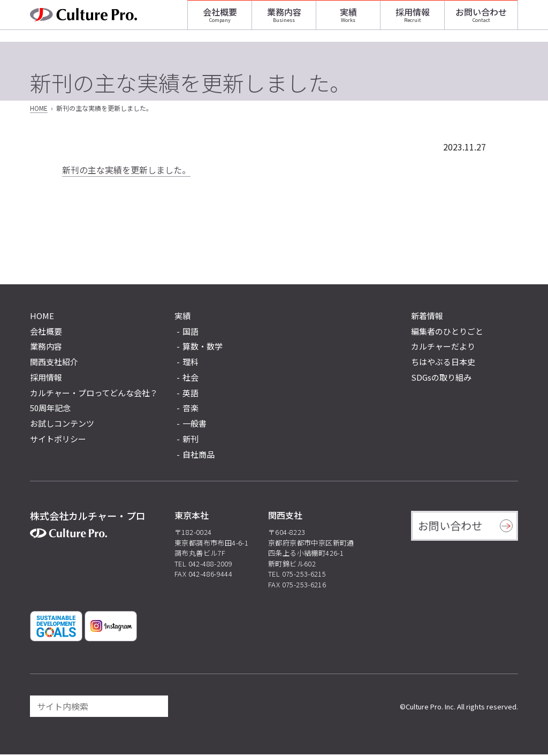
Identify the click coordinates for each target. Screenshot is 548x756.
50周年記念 (50, 409)
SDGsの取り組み (441, 379)
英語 (191, 394)
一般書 (195, 425)
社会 (191, 379)
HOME (39, 109)
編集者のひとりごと (447, 333)
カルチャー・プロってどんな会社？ (94, 394)
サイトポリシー (58, 440)
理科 (191, 363)
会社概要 (220, 19)
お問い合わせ (481, 19)
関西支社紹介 (54, 363)
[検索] (155, 708)
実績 (348, 19)
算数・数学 (203, 348)
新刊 (191, 440)
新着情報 (427, 317)
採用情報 (413, 19)
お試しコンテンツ (62, 425)
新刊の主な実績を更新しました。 (126, 171)
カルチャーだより (443, 348)
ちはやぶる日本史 (443, 363)
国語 (191, 333)
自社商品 (199, 456)
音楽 (191, 409)
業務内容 (284, 19)
